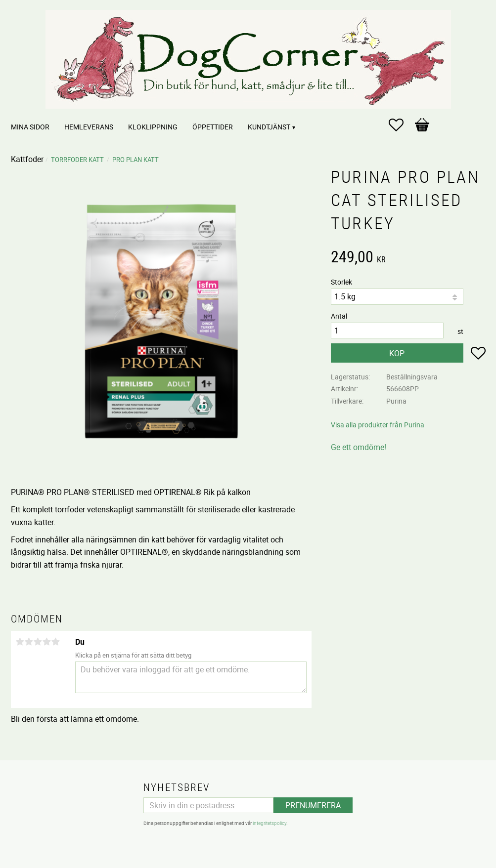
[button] (401, 125)
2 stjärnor (29, 642)
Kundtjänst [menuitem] (269, 127)
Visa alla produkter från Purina (378, 425)
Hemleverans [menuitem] (89, 127)
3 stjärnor (38, 642)
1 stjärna (20, 642)
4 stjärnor (47, 642)
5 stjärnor (56, 642)
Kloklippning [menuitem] (153, 127)
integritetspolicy (270, 823)
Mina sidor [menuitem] (30, 127)
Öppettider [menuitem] (213, 127)
